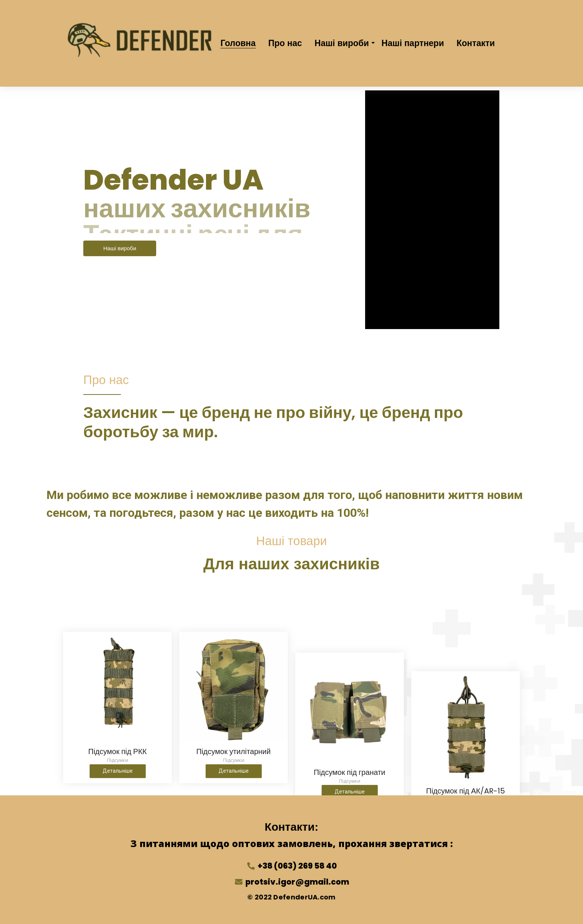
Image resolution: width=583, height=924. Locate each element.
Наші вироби (343, 43)
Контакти (476, 43)
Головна (238, 43)
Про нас (285, 43)
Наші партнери (413, 43)
